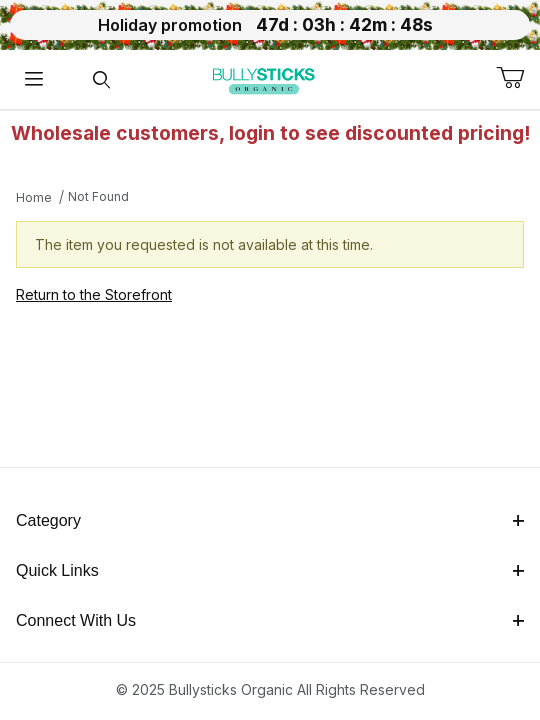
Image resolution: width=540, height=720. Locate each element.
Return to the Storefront (94, 294)
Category (270, 520)
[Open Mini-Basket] (518, 78)
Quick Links (270, 570)
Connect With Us (270, 620)
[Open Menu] (34, 79)
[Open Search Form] (102, 79)
